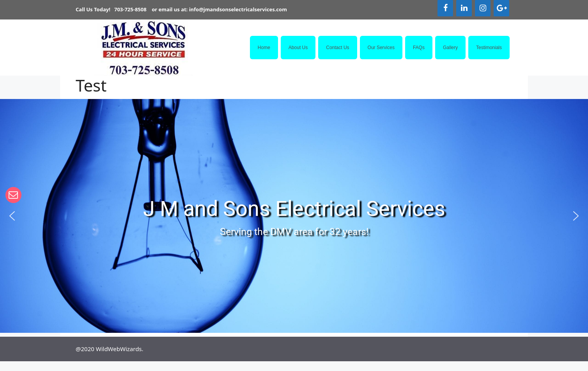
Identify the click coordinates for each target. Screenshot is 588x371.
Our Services (381, 48)
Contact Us (337, 48)
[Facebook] (445, 8)
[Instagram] (483, 8)
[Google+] (501, 8)
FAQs (419, 48)
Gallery (450, 48)
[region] (294, 216)
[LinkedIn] (464, 8)
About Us (298, 48)
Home (264, 48)
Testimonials (489, 48)
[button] (12, 216)
